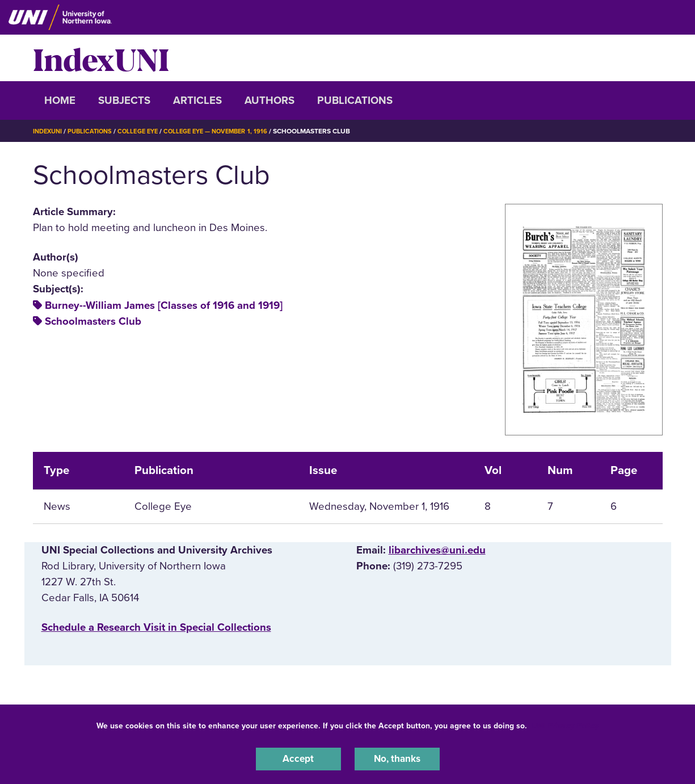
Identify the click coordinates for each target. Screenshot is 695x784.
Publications (355, 100)
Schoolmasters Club (93, 321)
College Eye (146, 131)
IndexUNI (101, 58)
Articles (197, 100)
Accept (298, 758)
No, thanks (397, 758)
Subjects (124, 100)
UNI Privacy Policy (565, 724)
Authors (269, 100)
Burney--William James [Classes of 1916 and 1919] (164, 305)
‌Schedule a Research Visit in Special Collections (156, 627)
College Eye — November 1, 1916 (230, 131)
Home (60, 100)
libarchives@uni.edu (437, 550)
